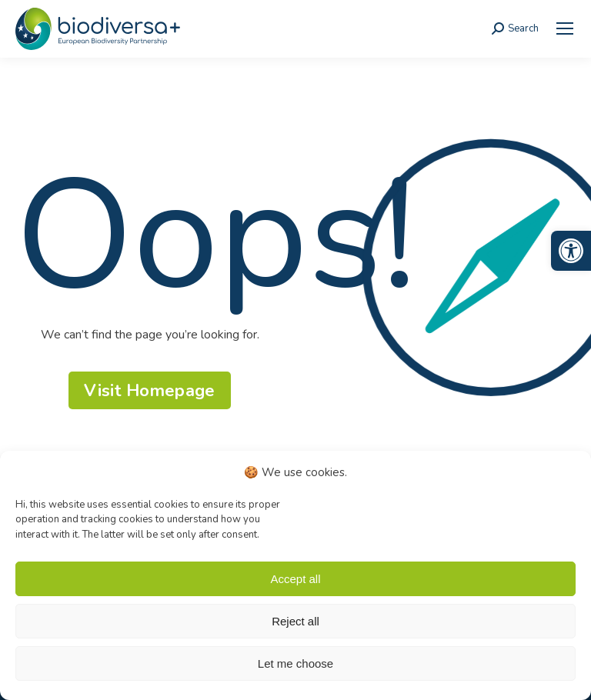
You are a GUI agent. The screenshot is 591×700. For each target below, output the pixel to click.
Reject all (295, 621)
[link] (571, 251)
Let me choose (295, 663)
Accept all (295, 579)
